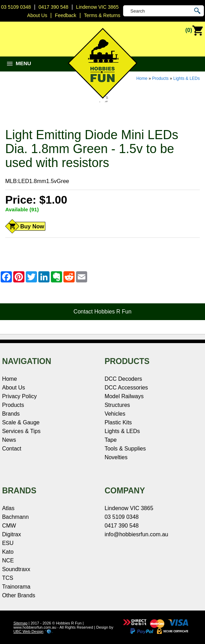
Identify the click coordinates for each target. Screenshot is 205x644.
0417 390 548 (54, 7)
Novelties (116, 457)
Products (160, 78)
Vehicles (115, 414)
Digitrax (12, 534)
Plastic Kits (118, 422)
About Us (14, 388)
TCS (8, 578)
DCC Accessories (126, 388)
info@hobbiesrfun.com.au (136, 534)
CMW (9, 526)
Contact (12, 449)
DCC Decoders (123, 379)
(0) (194, 31)
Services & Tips (21, 431)
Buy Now (32, 226)
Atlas (8, 508)
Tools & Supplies (125, 449)
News (9, 440)
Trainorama (16, 587)
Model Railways (124, 396)
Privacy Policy (20, 396)
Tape (111, 440)
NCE (8, 560)
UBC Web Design (28, 631)
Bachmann (16, 517)
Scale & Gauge (21, 422)
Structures (117, 405)
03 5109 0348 (16, 7)
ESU (8, 543)
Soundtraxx (16, 569)
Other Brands (19, 595)
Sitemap (20, 623)
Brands (11, 414)
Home (142, 78)
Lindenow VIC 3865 (97, 7)
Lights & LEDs (187, 78)
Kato (8, 552)
